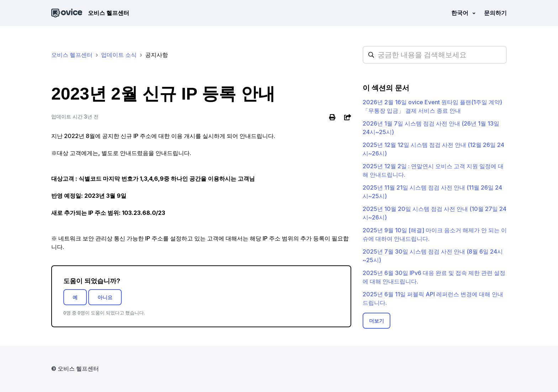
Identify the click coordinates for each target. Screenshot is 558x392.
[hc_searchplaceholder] (435, 55)
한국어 (460, 13)
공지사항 (157, 55)
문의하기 (495, 13)
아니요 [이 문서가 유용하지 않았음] (105, 297)
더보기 (377, 321)
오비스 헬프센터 (72, 55)
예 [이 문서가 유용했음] (75, 297)
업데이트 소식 (119, 55)
